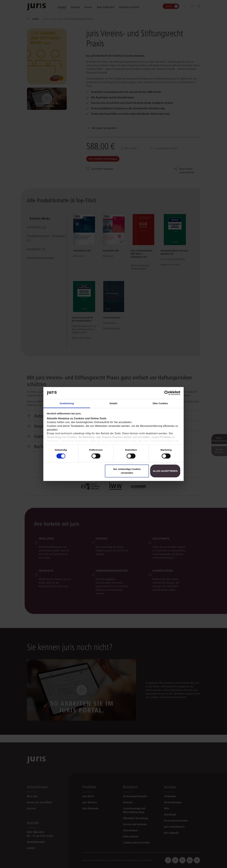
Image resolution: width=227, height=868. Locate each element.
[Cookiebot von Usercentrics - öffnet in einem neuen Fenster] (167, 393)
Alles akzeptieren (165, 471)
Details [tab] (113, 403)
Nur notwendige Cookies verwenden (127, 471)
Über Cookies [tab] (160, 403)
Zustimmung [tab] (67, 403)
